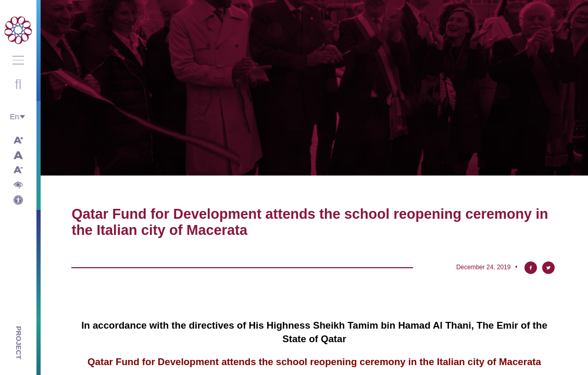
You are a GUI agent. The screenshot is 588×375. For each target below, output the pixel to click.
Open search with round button (18, 84)
